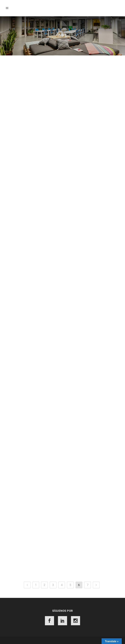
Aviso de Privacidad (44, 639)
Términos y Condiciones (69, 639)
